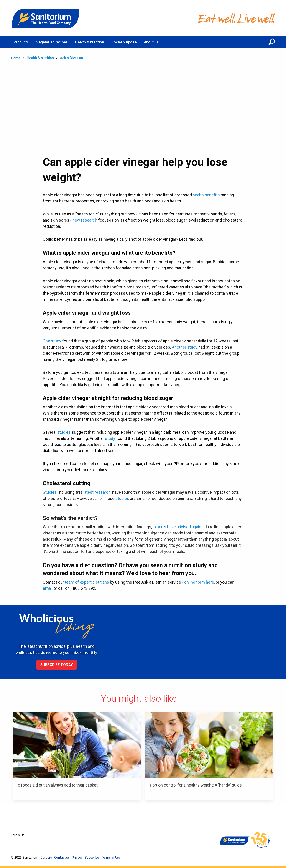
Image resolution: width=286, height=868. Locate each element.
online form (195, 582)
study (110, 438)
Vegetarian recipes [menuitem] (52, 42)
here (210, 582)
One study (52, 341)
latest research (97, 492)
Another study (185, 347)
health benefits (206, 195)
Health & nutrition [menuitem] (90, 42)
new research (85, 220)
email (48, 588)
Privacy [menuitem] (77, 858)
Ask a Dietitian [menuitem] (71, 58)
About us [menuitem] (151, 42)
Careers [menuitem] (46, 858)
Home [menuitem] (16, 58)
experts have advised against (179, 527)
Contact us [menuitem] (62, 858)
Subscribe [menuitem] (92, 858)
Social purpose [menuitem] (124, 42)
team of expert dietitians (87, 582)
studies (64, 432)
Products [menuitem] (21, 42)
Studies (50, 492)
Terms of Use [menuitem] (111, 858)
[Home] (47, 18)
